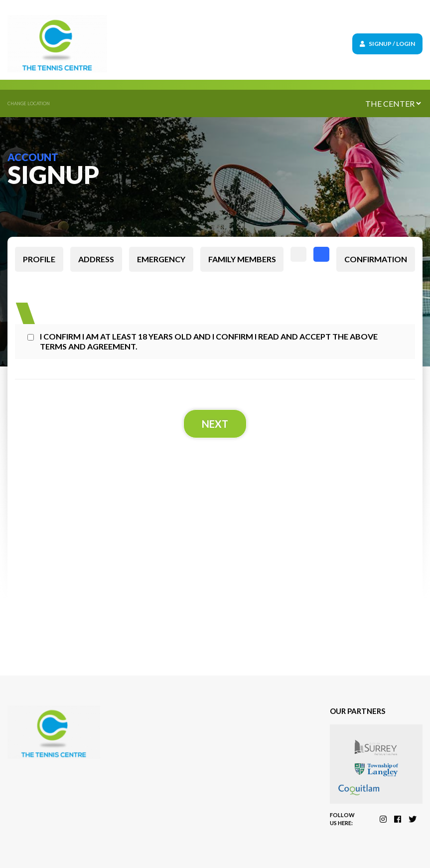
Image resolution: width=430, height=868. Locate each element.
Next (215, 424)
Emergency (161, 259)
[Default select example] (393, 103)
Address (96, 259)
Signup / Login (387, 44)
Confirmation (376, 259)
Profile (39, 259)
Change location (29, 103)
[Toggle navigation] (250, 44)
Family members (242, 259)
